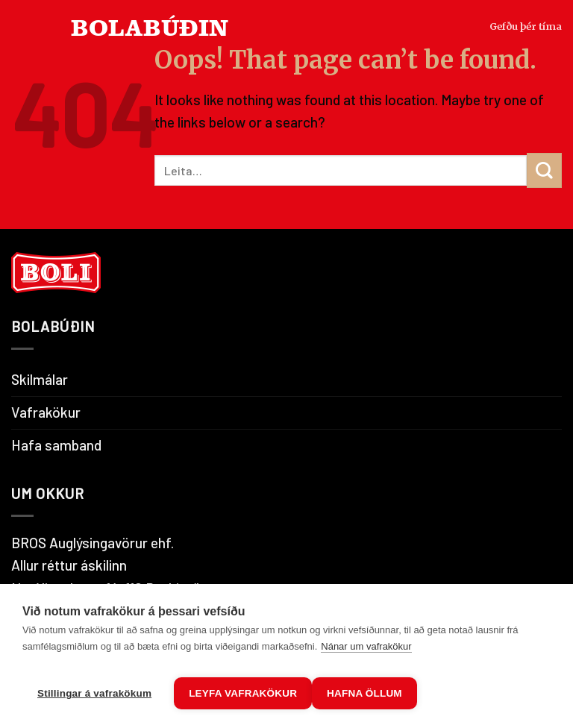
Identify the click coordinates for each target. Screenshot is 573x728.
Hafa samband (56, 445)
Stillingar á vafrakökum (94, 693)
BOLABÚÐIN (150, 59)
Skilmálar (40, 379)
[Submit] (544, 170)
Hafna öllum (382, 693)
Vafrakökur (46, 412)
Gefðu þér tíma (516, 59)
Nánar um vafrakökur (366, 654)
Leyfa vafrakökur (243, 693)
